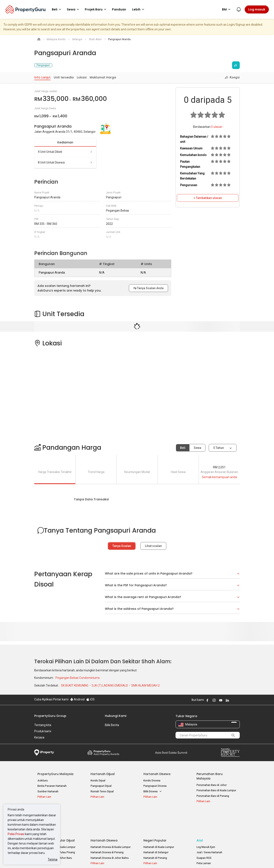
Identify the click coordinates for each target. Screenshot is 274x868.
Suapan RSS (204, 833)
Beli (183, 448)
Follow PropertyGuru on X (233, 700)
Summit (171, 753)
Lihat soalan (153, 546)
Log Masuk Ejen (206, 822)
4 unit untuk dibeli (65, 152)
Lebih (139, 9)
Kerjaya (39, 737)
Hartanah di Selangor (156, 828)
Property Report (230, 753)
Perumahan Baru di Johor (212, 785)
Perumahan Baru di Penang (213, 796)
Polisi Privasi (16, 834)
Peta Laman (204, 839)
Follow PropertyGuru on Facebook (207, 700)
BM (227, 9)
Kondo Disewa (152, 781)
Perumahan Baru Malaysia (210, 776)
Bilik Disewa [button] (153, 792)
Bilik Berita (112, 725)
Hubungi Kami (116, 716)
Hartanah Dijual (103, 774)
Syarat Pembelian (133, 858)
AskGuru (43, 781)
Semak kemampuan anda (219, 477)
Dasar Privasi (108, 858)
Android (77, 699)
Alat (200, 815)
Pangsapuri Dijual (101, 786)
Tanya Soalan (122, 546)
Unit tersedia (64, 77)
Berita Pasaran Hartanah (52, 786)
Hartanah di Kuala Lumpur (159, 822)
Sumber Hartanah (48, 791)
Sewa (197, 448)
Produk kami (43, 731)
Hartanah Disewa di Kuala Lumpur (111, 822)
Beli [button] (57, 9)
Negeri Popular (155, 815)
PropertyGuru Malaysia (55, 774)
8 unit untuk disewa (65, 162)
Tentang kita (43, 725)
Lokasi (82, 77)
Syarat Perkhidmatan (80, 858)
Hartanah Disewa (157, 774)
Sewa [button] (74, 9)
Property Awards (103, 753)
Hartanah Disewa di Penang (107, 828)
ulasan (217, 127)
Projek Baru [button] (96, 9)
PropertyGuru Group (50, 716)
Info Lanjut (42, 77)
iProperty (44, 753)
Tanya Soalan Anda (148, 288)
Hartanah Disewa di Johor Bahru (110, 833)
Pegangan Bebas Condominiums (78, 678)
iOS (90, 699)
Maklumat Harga (103, 77)
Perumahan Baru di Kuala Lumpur (216, 790)
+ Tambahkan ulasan (208, 198)
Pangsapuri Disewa (155, 786)
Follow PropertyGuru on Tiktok (238, 700)
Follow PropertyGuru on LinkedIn (227, 700)
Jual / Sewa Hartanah (209, 828)
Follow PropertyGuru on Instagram (214, 700)
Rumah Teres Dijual (102, 791)
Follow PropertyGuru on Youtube (221, 700)
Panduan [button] (119, 9)
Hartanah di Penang (155, 833)
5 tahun (219, 448)
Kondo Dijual (98, 781)
